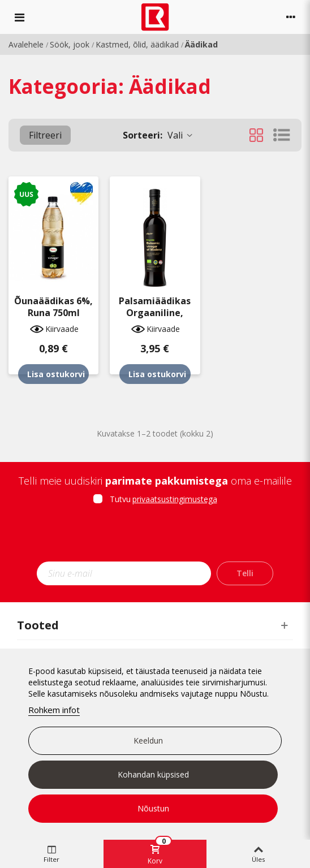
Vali (158, 135)
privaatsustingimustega (175, 499)
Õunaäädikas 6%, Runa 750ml (53, 307)
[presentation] (155, 537)
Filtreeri (45, 135)
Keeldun (148, 740)
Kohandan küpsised (153, 774)
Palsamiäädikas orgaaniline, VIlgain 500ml (155, 313)
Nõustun (153, 808)
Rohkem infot (54, 710)
